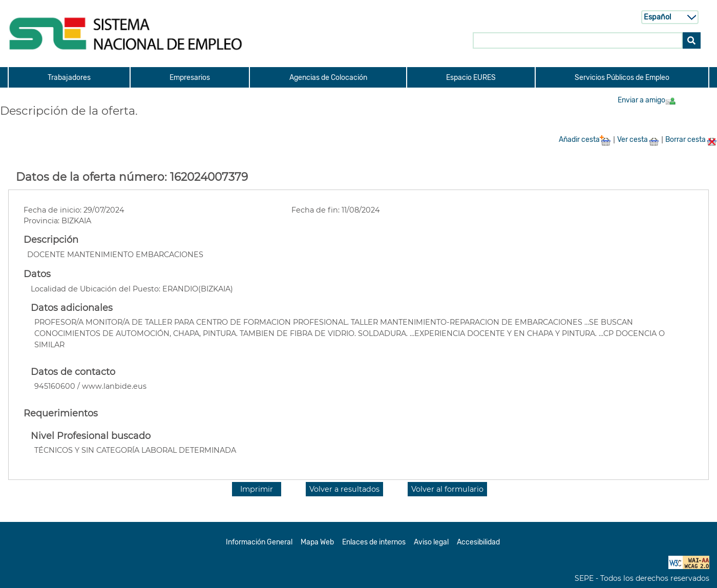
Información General (259, 542)
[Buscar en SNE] (577, 40)
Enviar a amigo (647, 100)
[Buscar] (692, 40)
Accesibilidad (478, 542)
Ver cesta (638, 140)
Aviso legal (431, 542)
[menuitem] (69, 77)
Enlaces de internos (374, 542)
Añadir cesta (585, 140)
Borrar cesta (691, 140)
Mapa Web (317, 542)
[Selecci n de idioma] (670, 17)
